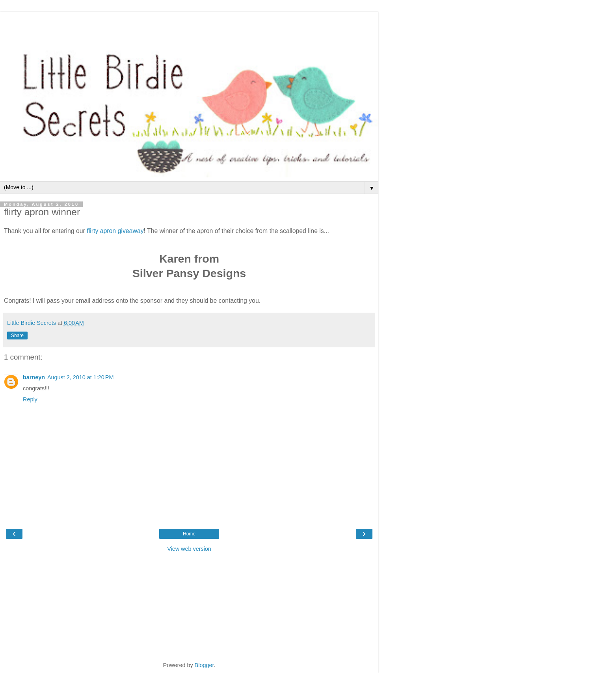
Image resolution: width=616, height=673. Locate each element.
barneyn (34, 377)
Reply (30, 399)
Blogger (204, 665)
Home (189, 534)
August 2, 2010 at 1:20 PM (80, 377)
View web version (189, 549)
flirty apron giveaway (115, 231)
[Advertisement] (189, 22)
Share (17, 336)
